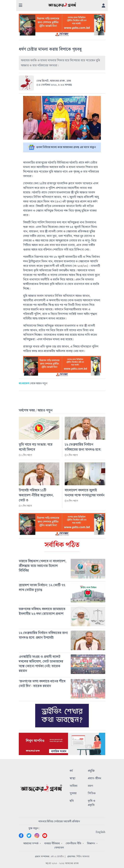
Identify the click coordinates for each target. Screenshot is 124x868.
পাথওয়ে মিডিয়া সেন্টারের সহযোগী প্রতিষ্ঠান (59, 822)
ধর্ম (71, 771)
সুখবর (73, 793)
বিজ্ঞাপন (91, 844)
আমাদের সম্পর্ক (31, 844)
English (100, 832)
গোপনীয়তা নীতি (73, 844)
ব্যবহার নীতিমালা (52, 844)
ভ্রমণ (90, 786)
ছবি (72, 801)
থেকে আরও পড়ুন (33, 384)
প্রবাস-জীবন (94, 779)
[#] (62, 566)
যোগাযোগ (59, 848)
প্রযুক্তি (91, 771)
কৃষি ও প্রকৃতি (91, 803)
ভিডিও (92, 793)
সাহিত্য (74, 786)
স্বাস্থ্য (73, 779)
